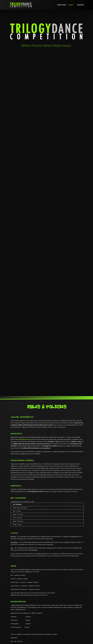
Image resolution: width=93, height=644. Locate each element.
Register (80, 5)
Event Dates (62, 5)
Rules (71, 5)
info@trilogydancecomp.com (26, 439)
